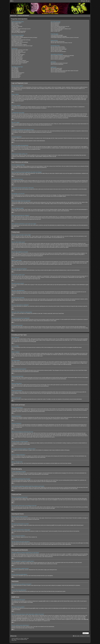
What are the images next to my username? (20, 42)
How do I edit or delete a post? (17, 51)
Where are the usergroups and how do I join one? (60, 26)
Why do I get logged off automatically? (19, 31)
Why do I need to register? (17, 23)
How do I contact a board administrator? (58, 72)
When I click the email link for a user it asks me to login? (22, 46)
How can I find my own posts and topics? (58, 52)
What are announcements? (17, 74)
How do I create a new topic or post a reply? (20, 50)
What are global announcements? (18, 73)
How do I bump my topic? (16, 64)
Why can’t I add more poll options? (18, 55)
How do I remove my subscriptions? (57, 59)
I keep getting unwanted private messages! (59, 36)
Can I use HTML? (15, 69)
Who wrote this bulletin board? (56, 68)
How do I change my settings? (17, 36)
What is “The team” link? (55, 31)
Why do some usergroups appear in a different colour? (61, 29)
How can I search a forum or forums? (58, 47)
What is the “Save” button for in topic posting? (20, 62)
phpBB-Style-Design (24, 639)
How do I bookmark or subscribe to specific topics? (60, 57)
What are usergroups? (55, 25)
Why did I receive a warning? (17, 59)
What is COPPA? (15, 24)
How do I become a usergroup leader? (58, 28)
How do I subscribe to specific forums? (58, 58)
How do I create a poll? (16, 53)
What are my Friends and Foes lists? (58, 42)
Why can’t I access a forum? (17, 57)
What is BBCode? (15, 68)
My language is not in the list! (17, 41)
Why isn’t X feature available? (56, 70)
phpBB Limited (46, 601)
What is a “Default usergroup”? (56, 30)
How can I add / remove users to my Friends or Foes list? (61, 43)
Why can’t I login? (15, 28)
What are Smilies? (15, 70)
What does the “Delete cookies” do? (18, 32)
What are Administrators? (55, 23)
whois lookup (20, 617)
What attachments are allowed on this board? (59, 63)
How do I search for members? (56, 50)
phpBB (60, 196)
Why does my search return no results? (58, 48)
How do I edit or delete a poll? (17, 56)
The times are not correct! (16, 39)
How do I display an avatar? (17, 43)
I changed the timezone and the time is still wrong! (21, 40)
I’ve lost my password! (16, 30)
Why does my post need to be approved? (19, 63)
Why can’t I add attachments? (17, 58)
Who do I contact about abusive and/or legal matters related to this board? (65, 71)
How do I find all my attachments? (57, 64)
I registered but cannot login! (17, 26)
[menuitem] (12, 1)
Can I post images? (15, 72)
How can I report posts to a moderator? (19, 60)
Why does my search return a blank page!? (59, 49)
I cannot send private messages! (57, 35)
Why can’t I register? (15, 25)
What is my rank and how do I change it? (19, 45)
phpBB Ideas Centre (66, 608)
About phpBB (23, 602)
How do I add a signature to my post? (19, 52)
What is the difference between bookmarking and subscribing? (62, 56)
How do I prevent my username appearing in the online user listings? (24, 38)
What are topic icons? (16, 77)
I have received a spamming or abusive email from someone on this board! (65, 38)
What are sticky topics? (16, 75)
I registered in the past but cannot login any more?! (21, 29)
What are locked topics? (16, 76)
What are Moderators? (55, 24)
